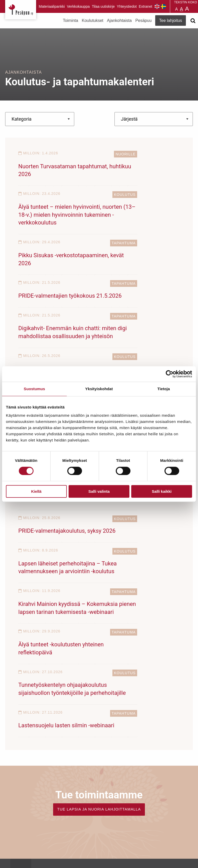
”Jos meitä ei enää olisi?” (133, 327)
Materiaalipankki (52, 6)
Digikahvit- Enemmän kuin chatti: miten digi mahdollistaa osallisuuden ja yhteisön (56, 279)
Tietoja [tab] (164, 389)
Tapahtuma (83, 211)
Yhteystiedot (127, 6)
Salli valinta (99, 491)
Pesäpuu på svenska (163, 6)
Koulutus (167, 154)
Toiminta (71, 20)
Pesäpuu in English (157, 6)
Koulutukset (93, 20)
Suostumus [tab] (34, 389)
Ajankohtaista (119, 20)
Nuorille (85, 154)
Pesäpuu (21, 10)
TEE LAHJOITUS (62, 815)
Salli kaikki (162, 491)
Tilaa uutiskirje (103, 6)
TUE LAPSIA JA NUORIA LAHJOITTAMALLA (99, 613)
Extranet (145, 6)
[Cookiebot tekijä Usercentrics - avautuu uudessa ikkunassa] (170, 374)
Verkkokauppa (78, 6)
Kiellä (36, 491)
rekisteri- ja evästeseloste (74, 853)
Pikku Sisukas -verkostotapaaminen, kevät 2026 (52, 231)
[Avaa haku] (193, 21)
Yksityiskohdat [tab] (99, 389)
